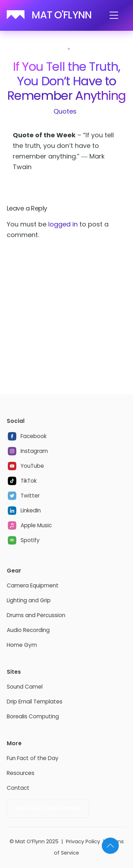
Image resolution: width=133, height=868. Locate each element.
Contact (18, 788)
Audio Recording (28, 630)
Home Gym (22, 645)
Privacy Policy (83, 841)
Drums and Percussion (36, 615)
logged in (63, 224)
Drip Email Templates (35, 702)
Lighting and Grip (29, 600)
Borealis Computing (33, 716)
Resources (21, 773)
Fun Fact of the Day (33, 758)
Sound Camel (25, 687)
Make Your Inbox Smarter (48, 808)
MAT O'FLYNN (62, 15)
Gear (14, 571)
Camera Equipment (33, 585)
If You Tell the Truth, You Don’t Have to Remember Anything (66, 81)
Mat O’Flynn (30, 841)
